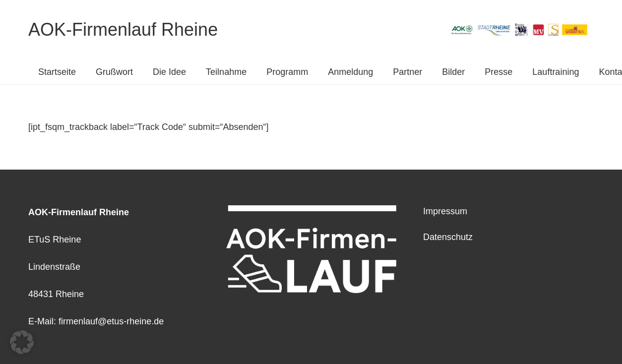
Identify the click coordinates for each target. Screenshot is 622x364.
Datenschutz (448, 237)
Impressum (445, 211)
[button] (22, 342)
